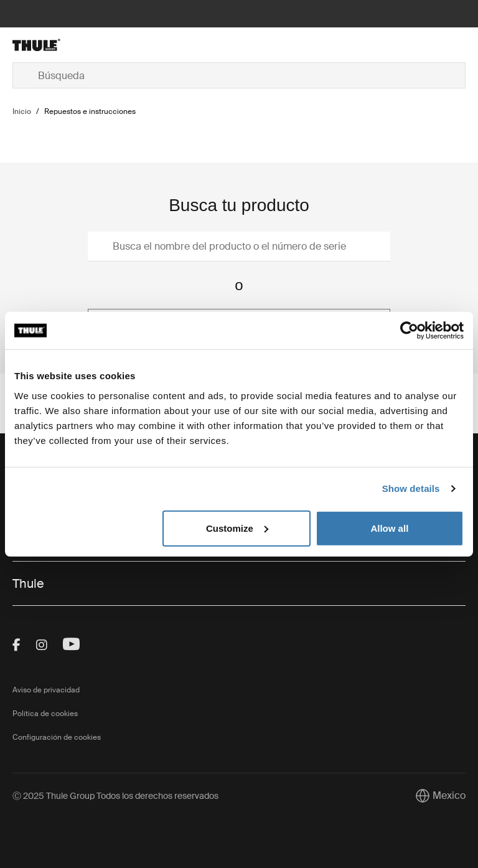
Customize (237, 528)
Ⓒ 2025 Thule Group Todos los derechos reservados (115, 796)
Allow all (389, 528)
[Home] (88, 45)
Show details (411, 488)
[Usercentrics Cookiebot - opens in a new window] (409, 331)
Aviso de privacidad (46, 690)
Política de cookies (45, 714)
